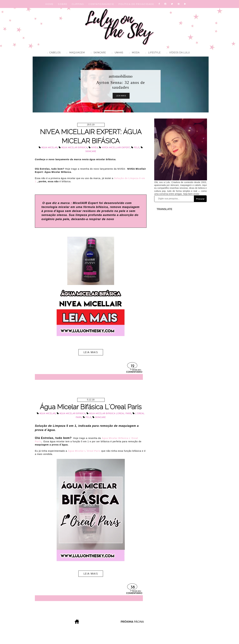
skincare (91, 151)
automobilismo (121, 76)
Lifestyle (152, 53)
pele (137, 148)
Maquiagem (75, 53)
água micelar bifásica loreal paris (110, 414)
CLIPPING (78, 4)
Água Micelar (49, 148)
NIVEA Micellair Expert (116, 148)
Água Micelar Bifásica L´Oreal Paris (91, 407)
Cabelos (53, 53)
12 (133, 366)
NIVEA (95, 148)
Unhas (117, 53)
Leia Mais (121, 96)
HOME (49, 4)
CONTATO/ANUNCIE (101, 4)
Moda (134, 53)
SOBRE (63, 4)
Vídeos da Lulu (177, 53)
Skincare (98, 53)
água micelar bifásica (74, 148)
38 (133, 587)
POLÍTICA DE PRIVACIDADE (136, 4)
